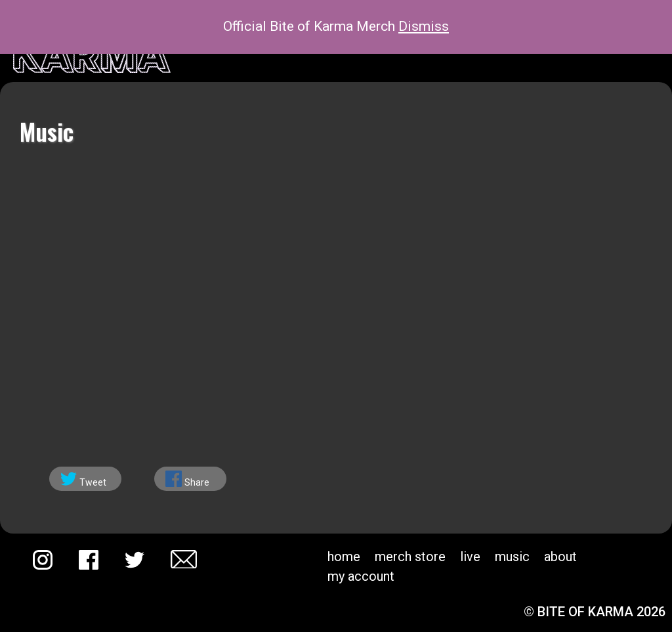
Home (344, 557)
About (560, 557)
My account (361, 576)
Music (512, 557)
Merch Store (410, 557)
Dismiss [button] (424, 26)
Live (470, 557)
